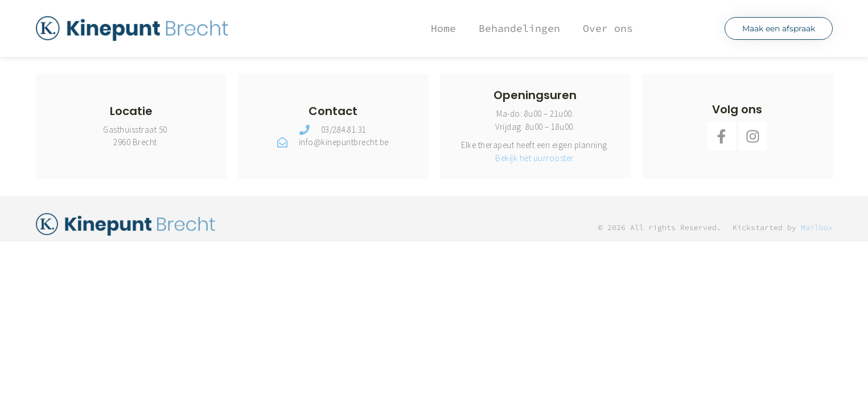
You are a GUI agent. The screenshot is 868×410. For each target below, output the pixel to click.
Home (443, 28)
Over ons (608, 28)
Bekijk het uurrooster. (535, 158)
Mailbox (817, 227)
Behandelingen (519, 28)
